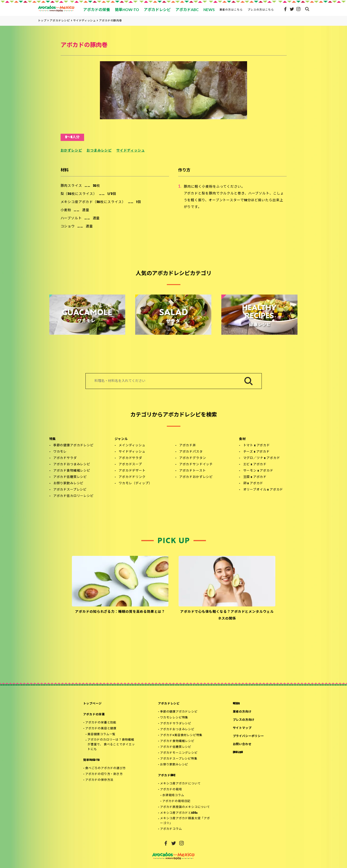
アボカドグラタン (193, 458)
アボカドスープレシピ (70, 490)
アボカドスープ (130, 464)
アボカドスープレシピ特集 (179, 759)
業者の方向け (242, 712)
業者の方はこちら (231, 10)
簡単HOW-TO (91, 760)
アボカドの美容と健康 (101, 729)
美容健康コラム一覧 (102, 734)
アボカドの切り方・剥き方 (104, 774)
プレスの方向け (244, 720)
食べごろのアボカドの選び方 (105, 768)
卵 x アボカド (253, 483)
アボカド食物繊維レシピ (72, 471)
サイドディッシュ (130, 151)
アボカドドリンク (132, 477)
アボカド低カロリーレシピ (73, 496)
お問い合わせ (242, 744)
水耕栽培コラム (173, 795)
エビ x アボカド (255, 464)
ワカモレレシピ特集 (174, 718)
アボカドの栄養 (94, 715)
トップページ (93, 704)
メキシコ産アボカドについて (180, 784)
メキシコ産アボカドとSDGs (179, 813)
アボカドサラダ (65, 458)
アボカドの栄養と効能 (101, 723)
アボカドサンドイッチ (196, 464)
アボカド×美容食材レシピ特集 (181, 735)
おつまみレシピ (99, 151)
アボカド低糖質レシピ (70, 477)
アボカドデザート (132, 471)
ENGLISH (238, 752)
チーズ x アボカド (256, 452)
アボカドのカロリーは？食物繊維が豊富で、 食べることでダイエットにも (111, 745)
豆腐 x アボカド (255, 477)
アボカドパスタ (191, 452)
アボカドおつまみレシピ (72, 464)
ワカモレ (60, 452)
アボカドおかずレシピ (196, 477)
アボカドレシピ (169, 704)
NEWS (236, 704)
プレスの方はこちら (261, 10)
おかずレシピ (71, 151)
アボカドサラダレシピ (176, 724)
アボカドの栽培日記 (176, 801)
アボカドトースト (193, 471)
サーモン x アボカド (258, 471)
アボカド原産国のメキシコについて (185, 807)
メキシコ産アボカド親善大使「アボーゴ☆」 (185, 821)
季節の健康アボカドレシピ (73, 446)
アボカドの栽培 (171, 790)
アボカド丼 (188, 446)
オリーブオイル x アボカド (263, 490)
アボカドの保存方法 (99, 780)
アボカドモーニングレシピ (179, 753)
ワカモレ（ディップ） (135, 483)
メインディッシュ (132, 446)
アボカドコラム (171, 829)
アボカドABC (167, 776)
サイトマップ (242, 728)
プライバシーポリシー (248, 736)
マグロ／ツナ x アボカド (262, 458)
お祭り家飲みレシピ (68, 483)
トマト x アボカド (257, 446)
